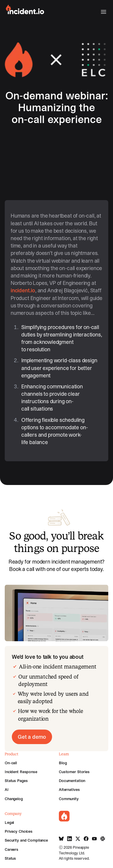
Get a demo (32, 737)
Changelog (14, 799)
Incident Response (21, 772)
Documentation (72, 781)
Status (10, 858)
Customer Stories (74, 772)
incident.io (23, 290)
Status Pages (16, 781)
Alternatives (69, 789)
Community (69, 799)
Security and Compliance (26, 840)
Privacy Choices (19, 831)
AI (7, 789)
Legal (9, 822)
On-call (11, 763)
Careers (12, 849)
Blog (63, 763)
